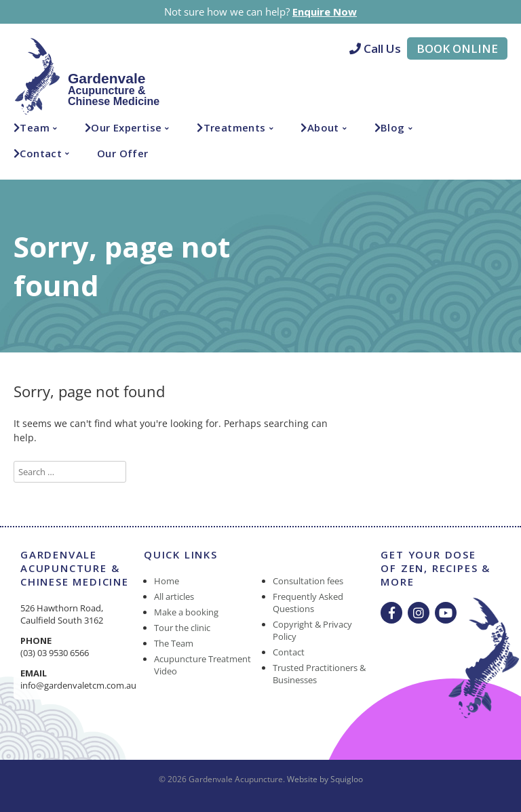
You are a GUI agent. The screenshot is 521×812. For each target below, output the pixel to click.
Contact (41, 153)
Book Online (457, 48)
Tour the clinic (182, 628)
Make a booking (186, 612)
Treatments (235, 127)
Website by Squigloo (325, 779)
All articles (174, 596)
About (323, 127)
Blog (393, 127)
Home (167, 581)
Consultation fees (308, 581)
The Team (174, 643)
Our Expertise (126, 127)
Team (35, 127)
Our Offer (123, 153)
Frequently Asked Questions (308, 603)
